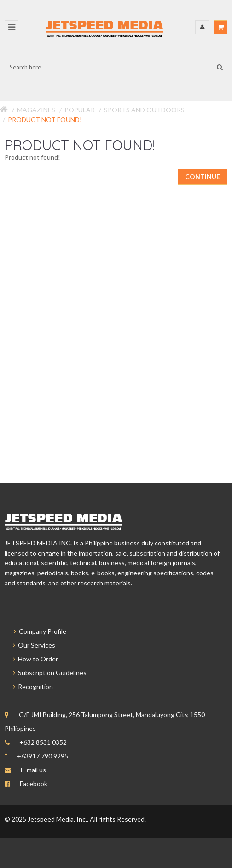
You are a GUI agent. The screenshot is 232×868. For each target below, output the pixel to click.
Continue (203, 176)
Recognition (29, 686)
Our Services (30, 645)
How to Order (31, 659)
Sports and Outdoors (144, 110)
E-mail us (33, 770)
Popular (80, 110)
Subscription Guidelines (46, 673)
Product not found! (45, 119)
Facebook (34, 784)
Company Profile (35, 631)
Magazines (36, 110)
